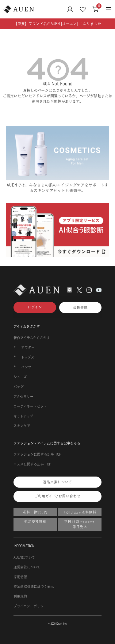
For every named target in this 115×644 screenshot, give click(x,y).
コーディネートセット (30, 406)
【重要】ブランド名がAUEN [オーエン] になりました (57, 24)
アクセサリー (23, 397)
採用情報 (20, 577)
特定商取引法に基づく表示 (34, 587)
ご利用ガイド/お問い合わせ (57, 496)
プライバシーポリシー (30, 606)
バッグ (19, 387)
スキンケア (22, 426)
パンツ (26, 367)
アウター (28, 348)
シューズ (20, 377)
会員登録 (80, 308)
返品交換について (57, 482)
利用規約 (20, 596)
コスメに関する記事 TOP (32, 464)
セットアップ (23, 416)
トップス (28, 357)
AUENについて (24, 557)
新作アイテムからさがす (32, 338)
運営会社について (27, 567)
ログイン (35, 307)
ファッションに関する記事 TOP (37, 454)
